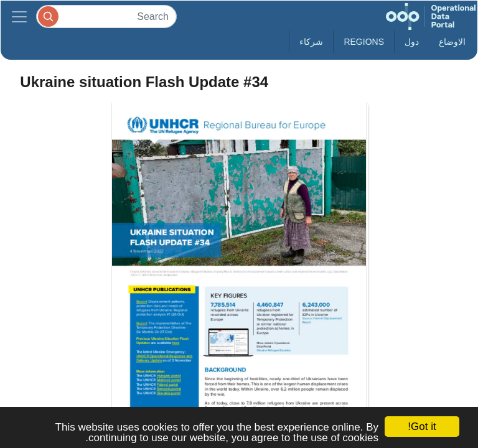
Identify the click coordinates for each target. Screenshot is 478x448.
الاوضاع (452, 42)
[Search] (106, 16)
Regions (364, 42)
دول (412, 42)
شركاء (311, 42)
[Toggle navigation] (19, 16)
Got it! (422, 427)
